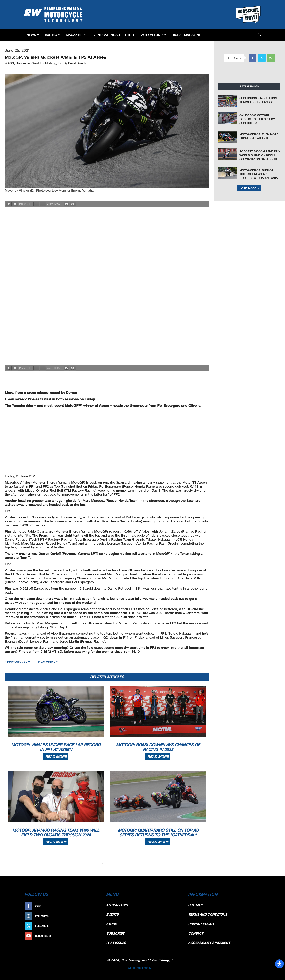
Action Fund (153, 35)
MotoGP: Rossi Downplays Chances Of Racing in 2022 (158, 747)
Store (130, 35)
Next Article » (48, 661)
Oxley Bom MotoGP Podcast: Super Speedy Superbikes (257, 119)
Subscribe (90, 936)
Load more (249, 188)
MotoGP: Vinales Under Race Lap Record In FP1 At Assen (56, 747)
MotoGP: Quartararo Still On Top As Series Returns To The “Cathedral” (158, 832)
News (33, 35)
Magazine (76, 35)
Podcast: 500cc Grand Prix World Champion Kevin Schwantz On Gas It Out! (260, 155)
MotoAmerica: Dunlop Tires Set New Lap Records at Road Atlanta (259, 174)
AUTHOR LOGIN (140, 968)
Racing (52, 35)
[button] (260, 35)
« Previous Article (17, 661)
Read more (56, 757)
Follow (92, 916)
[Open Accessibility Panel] (279, 964)
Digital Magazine (186, 35)
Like (94, 906)
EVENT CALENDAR (106, 35)
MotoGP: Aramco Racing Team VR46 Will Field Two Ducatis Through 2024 (56, 832)
